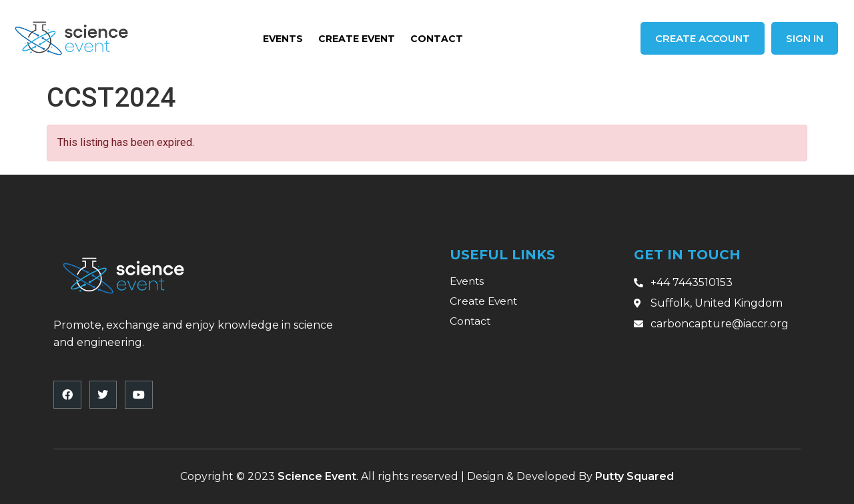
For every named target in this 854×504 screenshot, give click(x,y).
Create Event (357, 39)
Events (283, 39)
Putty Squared (634, 476)
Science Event (317, 476)
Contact (437, 39)
